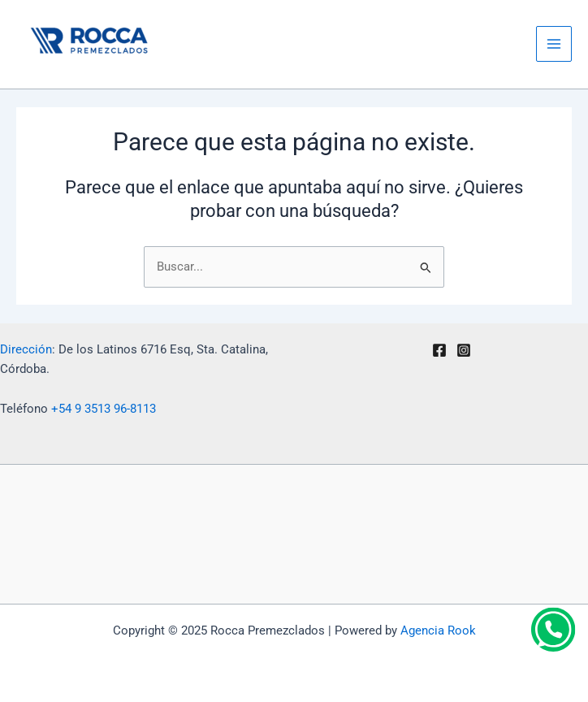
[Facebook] (439, 350)
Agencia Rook (438, 630)
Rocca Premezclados (78, 69)
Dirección (26, 349)
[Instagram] (464, 350)
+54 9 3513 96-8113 (104, 409)
